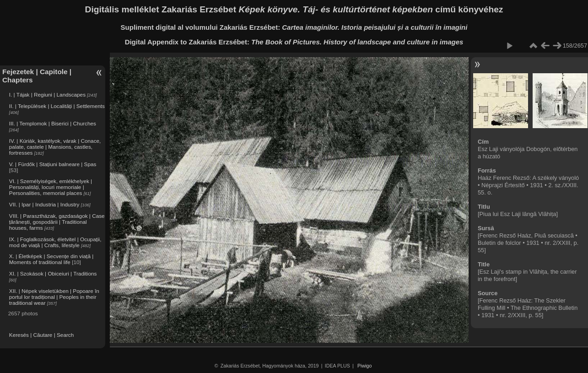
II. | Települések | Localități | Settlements (57, 106)
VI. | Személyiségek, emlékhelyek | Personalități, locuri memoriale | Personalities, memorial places (51, 187)
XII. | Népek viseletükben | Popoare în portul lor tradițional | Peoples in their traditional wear (54, 297)
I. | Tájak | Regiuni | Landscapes (47, 95)
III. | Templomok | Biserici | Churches (53, 123)
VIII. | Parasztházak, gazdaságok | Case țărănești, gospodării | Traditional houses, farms (57, 222)
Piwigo (364, 366)
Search (65, 335)
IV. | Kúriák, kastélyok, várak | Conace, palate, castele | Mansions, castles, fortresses (55, 147)
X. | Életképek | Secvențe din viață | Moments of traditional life (51, 259)
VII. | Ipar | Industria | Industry (44, 204)
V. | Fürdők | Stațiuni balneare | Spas (53, 164)
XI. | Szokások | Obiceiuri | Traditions (53, 273)
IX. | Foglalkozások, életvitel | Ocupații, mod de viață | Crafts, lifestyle (55, 242)
